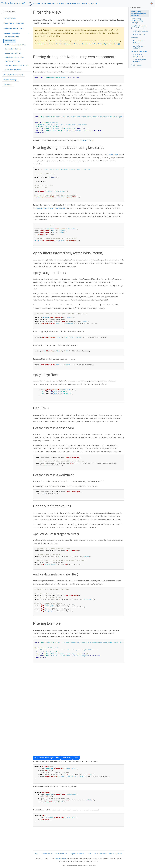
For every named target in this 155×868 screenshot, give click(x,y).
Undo (76, 758)
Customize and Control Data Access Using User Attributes (58, 44)
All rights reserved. (61, 858)
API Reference (38, 3)
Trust (89, 854)
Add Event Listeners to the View (15, 45)
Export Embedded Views (13, 69)
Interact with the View (12, 37)
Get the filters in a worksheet (139, 47)
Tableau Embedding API (13, 3)
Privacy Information (61, 854)
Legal (37, 854)
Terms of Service (47, 854)
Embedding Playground (90, 3)
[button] (10, 18)
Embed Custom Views (12, 61)
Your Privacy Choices (116, 854)
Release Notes (49, 3)
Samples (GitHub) (72, 3)
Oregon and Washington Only (46, 758)
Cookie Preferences (100, 854)
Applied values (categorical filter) (138, 55)
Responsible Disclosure (77, 854)
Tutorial (59, 3)
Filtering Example (137, 65)
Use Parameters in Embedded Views (17, 65)
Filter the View (10, 41)
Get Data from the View (13, 49)
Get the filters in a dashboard (139, 42)
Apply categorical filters (140, 31)
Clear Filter (66, 758)
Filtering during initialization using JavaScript (137, 21)
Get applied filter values (139, 51)
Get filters (134, 38)
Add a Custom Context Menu (15, 57)
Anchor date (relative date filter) (140, 61)
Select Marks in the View (13, 53)
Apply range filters (139, 34)
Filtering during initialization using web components (139, 14)
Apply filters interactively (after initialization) (51, 208)
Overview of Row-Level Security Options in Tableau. (100, 44)
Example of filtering (86, 140)
